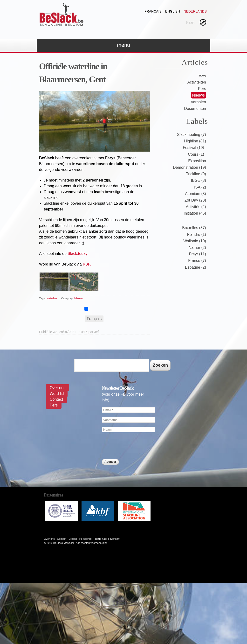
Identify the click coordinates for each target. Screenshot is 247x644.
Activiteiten (197, 82)
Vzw (202, 76)
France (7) (197, 261)
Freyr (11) (198, 254)
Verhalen (198, 102)
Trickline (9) (196, 174)
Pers (202, 89)
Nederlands (195, 11)
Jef (97, 332)
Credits (73, 539)
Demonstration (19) (189, 167)
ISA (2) (200, 187)
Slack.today (78, 254)
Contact (56, 399)
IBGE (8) (199, 180)
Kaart (190, 22)
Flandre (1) (197, 234)
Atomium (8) (196, 194)
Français (153, 11)
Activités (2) (196, 207)
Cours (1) (196, 154)
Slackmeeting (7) (192, 135)
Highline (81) (195, 141)
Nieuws (79, 298)
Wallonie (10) (195, 241)
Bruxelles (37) (194, 228)
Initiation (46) (195, 213)
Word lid (57, 394)
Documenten (195, 108)
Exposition (197, 161)
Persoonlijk (86, 539)
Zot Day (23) (195, 200)
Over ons (58, 388)
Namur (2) (197, 248)
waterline (52, 298)
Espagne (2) (196, 267)
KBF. (87, 264)
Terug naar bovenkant (107, 539)
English (173, 11)
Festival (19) (193, 148)
